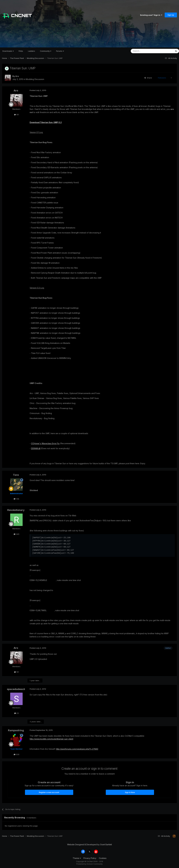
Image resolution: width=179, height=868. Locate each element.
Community (46, 51)
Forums (60, 51)
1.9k (16, 499)
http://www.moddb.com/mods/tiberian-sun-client (51, 739)
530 (16, 754)
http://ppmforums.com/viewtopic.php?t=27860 (77, 749)
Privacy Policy (90, 858)
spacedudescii (16, 689)
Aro (17, 76)
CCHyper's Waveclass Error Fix (45, 443)
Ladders (32, 51)
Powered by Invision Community (89, 864)
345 (16, 534)
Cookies (103, 858)
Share (148, 78)
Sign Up (171, 15)
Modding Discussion (35, 79)
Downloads (8, 51)
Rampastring (16, 730)
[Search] (145, 51)
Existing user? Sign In (151, 15)
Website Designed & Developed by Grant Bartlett (89, 844)
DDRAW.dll (36, 448)
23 (16, 713)
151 (16, 115)
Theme (77, 858)
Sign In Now (130, 792)
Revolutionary (16, 510)
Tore (16, 475)
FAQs (21, 51)
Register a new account (49, 792)
